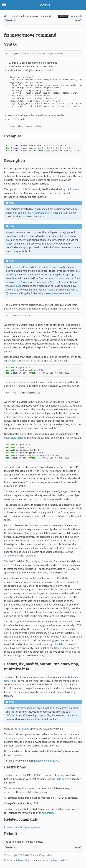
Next (78, 20)
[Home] (5, 16)
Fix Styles (15, 16)
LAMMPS (45, 5)
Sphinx (19, 860)
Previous (10, 20)
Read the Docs (61, 860)
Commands (76, 16)
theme (35, 860)
